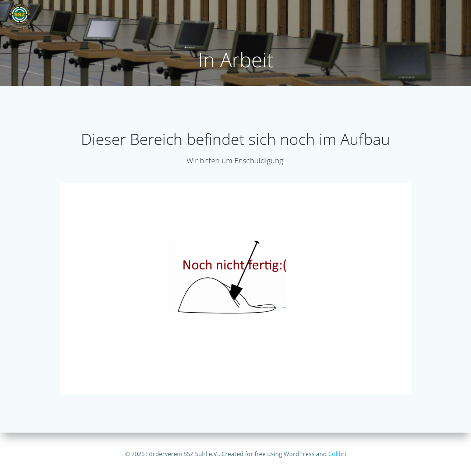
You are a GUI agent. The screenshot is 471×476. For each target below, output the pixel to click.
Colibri (337, 454)
